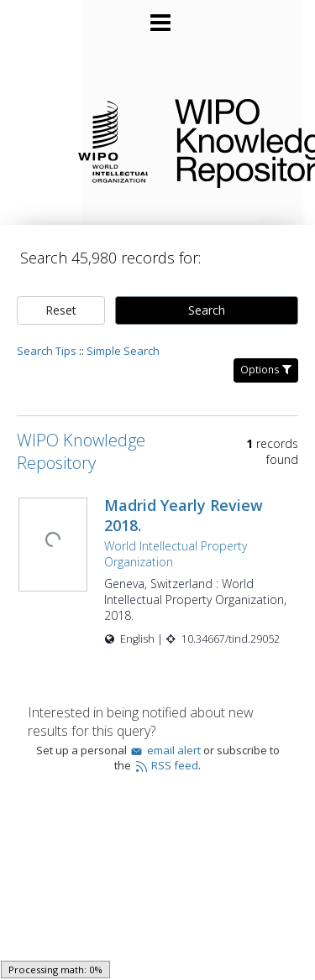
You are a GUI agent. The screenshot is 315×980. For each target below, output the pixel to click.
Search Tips (47, 334)
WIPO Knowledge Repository (231, 140)
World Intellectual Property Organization (174, 537)
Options (266, 353)
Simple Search (123, 334)
